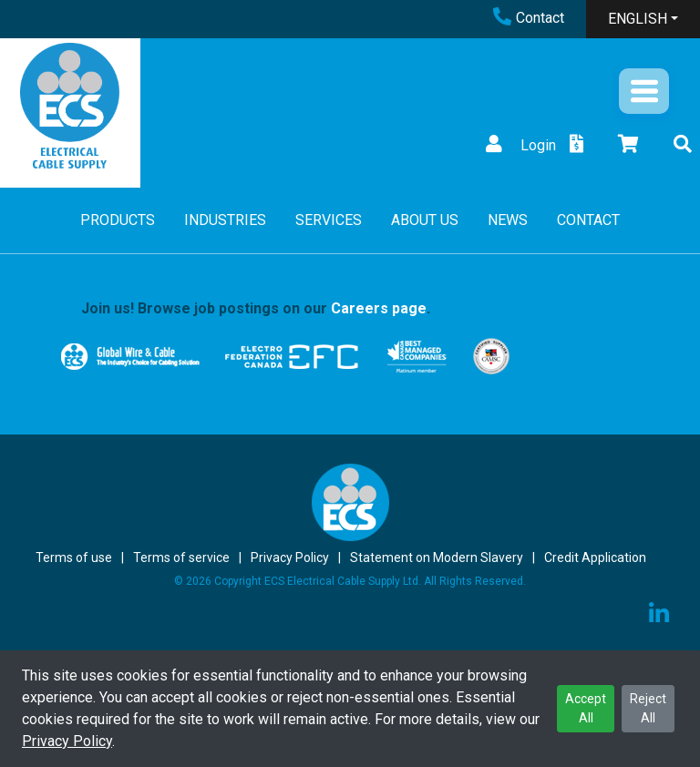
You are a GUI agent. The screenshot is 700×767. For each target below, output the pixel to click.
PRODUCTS (118, 220)
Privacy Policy (67, 741)
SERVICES (329, 220)
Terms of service (181, 557)
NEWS (508, 220)
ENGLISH (638, 19)
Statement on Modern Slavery (437, 557)
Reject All (648, 708)
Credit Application (595, 557)
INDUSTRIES (225, 220)
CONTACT (588, 220)
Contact (529, 18)
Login (519, 145)
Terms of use (74, 557)
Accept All (586, 708)
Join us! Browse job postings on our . (256, 308)
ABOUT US (425, 220)
